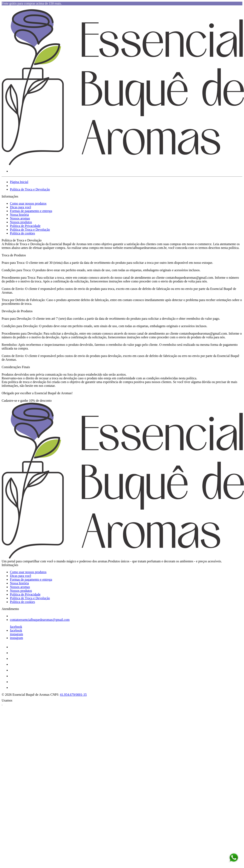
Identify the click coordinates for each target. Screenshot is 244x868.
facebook (16, 627)
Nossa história (19, 215)
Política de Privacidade (25, 226)
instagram (16, 634)
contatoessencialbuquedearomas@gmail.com (40, 620)
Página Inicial (19, 182)
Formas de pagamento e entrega (31, 211)
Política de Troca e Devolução (30, 189)
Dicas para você (21, 207)
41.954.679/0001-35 (73, 695)
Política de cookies (22, 233)
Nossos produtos (21, 222)
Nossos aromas (20, 218)
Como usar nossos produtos (28, 203)
